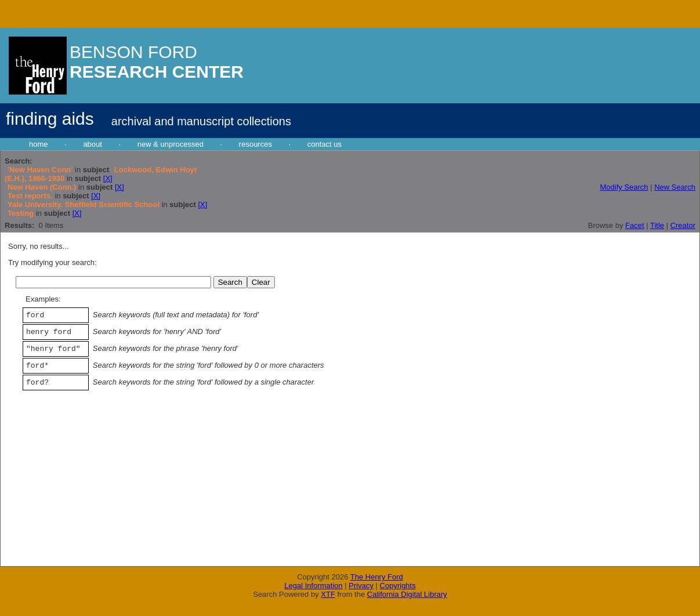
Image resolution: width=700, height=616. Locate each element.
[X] (108, 178)
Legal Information (313, 586)
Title (657, 225)
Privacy (361, 586)
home (39, 144)
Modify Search (624, 187)
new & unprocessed (171, 144)
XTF (328, 594)
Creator (683, 225)
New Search (675, 187)
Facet (635, 225)
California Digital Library (407, 594)
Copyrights (398, 586)
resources (255, 144)
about (93, 144)
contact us (324, 144)
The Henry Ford (377, 577)
